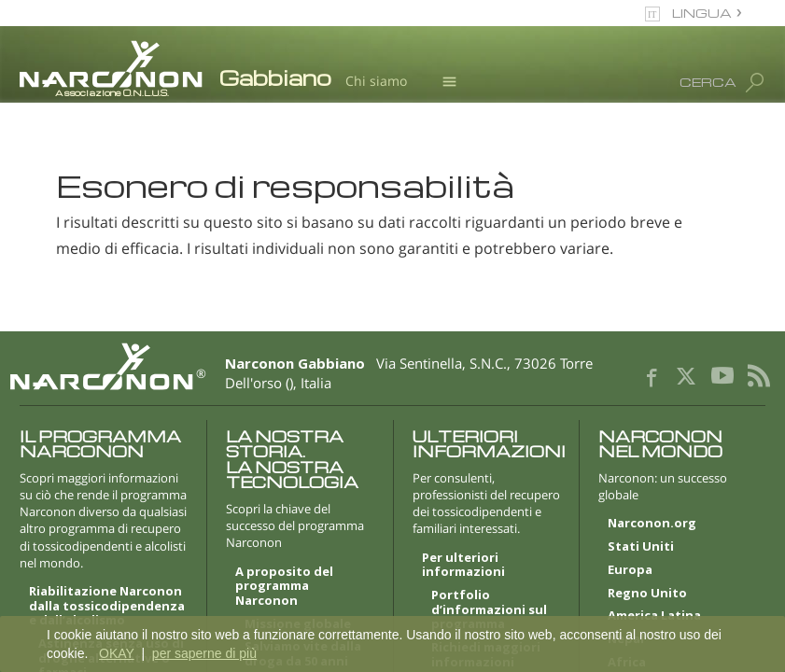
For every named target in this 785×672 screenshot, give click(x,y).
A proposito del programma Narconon (284, 587)
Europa (630, 570)
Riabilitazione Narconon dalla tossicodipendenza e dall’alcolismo (107, 606)
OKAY (117, 653)
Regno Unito (647, 594)
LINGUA (702, 13)
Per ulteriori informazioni (463, 566)
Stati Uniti (641, 547)
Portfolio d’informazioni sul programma (489, 610)
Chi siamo (376, 81)
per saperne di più (204, 653)
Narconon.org (652, 524)
